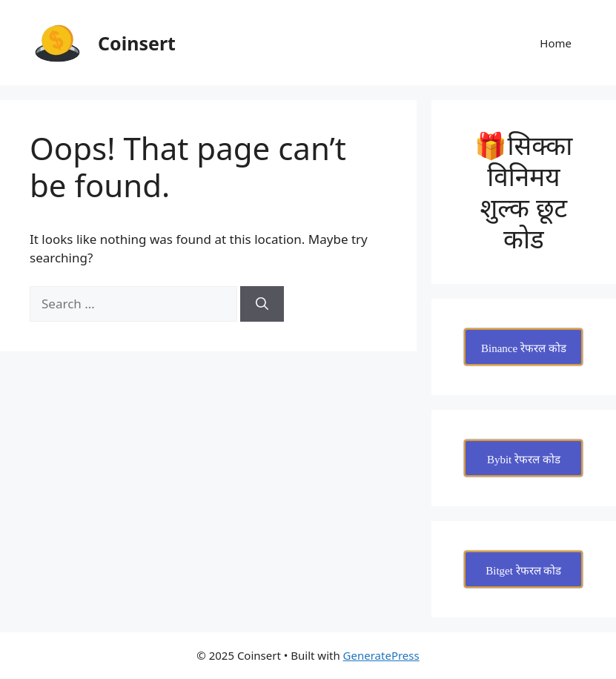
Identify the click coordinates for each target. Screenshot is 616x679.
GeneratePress (381, 655)
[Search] (262, 304)
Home (556, 43)
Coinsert (137, 43)
